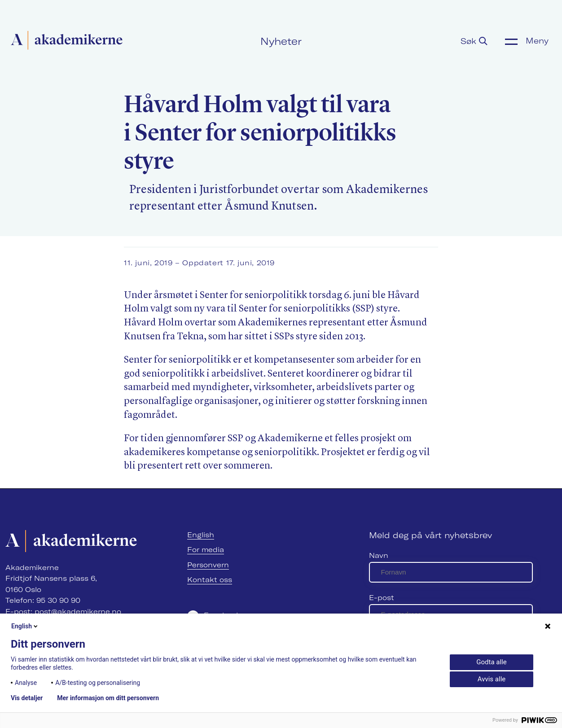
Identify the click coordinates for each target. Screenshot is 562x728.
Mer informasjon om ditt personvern (108, 698)
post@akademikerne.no (78, 612)
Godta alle (491, 662)
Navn (379, 555)
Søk (474, 41)
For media (206, 550)
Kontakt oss (210, 580)
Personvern (208, 565)
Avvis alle (492, 679)
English (201, 535)
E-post (382, 598)
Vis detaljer (27, 698)
